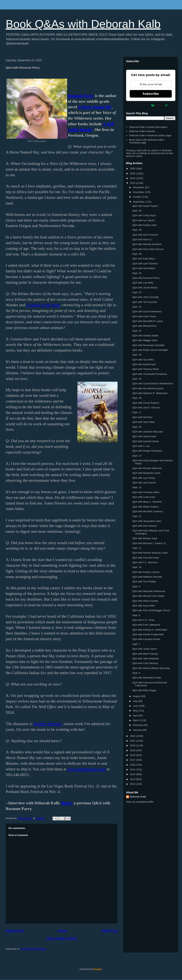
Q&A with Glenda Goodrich (147, 244)
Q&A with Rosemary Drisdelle (148, 345)
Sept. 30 (137, 211)
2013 (133, 779)
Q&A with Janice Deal (144, 436)
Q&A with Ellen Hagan (144, 690)
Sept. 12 (137, 516)
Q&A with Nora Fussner (145, 235)
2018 (133, 755)
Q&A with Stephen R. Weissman (150, 393)
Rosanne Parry (81, 96)
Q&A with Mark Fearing (145, 654)
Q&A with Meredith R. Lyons (147, 321)
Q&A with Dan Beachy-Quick (148, 388)
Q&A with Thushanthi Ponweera (149, 374)
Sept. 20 (137, 355)
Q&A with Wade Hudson (145, 507)
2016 (133, 765)
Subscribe (151, 94)
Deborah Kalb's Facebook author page (150, 135)
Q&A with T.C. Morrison (145, 562)
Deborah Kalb (138, 797)
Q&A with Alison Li (142, 239)
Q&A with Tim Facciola (144, 302)
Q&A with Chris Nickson (145, 663)
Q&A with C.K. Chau (143, 620)
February (138, 725)
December (139, 187)
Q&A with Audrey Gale (144, 225)
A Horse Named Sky (95, 107)
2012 (133, 784)
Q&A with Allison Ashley (145, 601)
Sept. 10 (137, 567)
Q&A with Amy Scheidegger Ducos (151, 610)
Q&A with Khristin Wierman (147, 468)
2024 (133, 178)
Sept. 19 (137, 379)
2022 (133, 736)
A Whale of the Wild (43, 305)
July (135, 701)
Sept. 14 (137, 456)
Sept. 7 (136, 644)
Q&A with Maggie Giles (145, 340)
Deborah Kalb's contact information (148, 127)
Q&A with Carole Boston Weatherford (152, 383)
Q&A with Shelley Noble (145, 336)
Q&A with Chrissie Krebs (146, 558)
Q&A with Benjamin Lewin (146, 473)
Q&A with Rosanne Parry (146, 278)
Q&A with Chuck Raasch (146, 403)
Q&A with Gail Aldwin (144, 268)
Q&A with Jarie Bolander (146, 658)
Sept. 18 (137, 398)
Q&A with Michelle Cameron (147, 511)
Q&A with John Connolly (145, 297)
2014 (133, 774)
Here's (67, 803)
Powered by (151, 105)
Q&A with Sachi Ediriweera (147, 311)
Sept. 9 (136, 586)
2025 (133, 174)
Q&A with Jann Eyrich (144, 483)
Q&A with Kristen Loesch (146, 572)
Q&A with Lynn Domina (145, 264)
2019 (133, 750)
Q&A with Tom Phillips (144, 582)
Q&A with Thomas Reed (145, 369)
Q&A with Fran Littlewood (146, 625)
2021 (133, 741)
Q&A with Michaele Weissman (149, 591)
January (138, 730)
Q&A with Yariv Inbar (143, 422)
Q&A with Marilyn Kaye (145, 538)
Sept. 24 (137, 273)
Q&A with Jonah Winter (145, 288)
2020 (133, 745)
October (138, 197)
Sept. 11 (137, 548)
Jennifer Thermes (47, 724)
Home (62, 931)
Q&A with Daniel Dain (144, 364)
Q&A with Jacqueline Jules (147, 521)
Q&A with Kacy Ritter (144, 606)
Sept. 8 (136, 615)
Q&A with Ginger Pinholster (147, 451)
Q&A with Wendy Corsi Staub (148, 596)
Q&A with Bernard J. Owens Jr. (149, 543)
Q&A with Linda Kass (144, 497)
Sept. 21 (137, 331)
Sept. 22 (137, 307)
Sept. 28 (137, 254)
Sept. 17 (137, 412)
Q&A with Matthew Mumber (147, 577)
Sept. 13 (137, 487)
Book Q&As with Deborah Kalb (83, 24)
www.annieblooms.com (86, 769)
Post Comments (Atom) (34, 949)
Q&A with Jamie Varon (144, 649)
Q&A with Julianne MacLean (148, 432)
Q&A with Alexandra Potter (147, 678)
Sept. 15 (137, 427)
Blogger (97, 969)
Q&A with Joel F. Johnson (146, 408)
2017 (133, 760)
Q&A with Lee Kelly (143, 283)
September (139, 202)
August (137, 696)
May (136, 711)
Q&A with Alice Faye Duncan (148, 249)
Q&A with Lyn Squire (143, 220)
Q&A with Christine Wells (146, 492)
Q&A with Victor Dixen (144, 316)
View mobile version (62, 938)
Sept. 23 (137, 292)
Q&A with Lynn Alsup (144, 478)
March (137, 720)
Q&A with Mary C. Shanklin (147, 502)
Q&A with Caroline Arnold (146, 639)
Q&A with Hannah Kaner (146, 441)
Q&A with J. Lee (141, 446)
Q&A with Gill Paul (142, 417)
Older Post (109, 931)
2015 (133, 770)
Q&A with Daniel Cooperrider (148, 634)
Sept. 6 (136, 673)
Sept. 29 (137, 230)
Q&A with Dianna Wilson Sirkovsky (151, 668)
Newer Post (15, 931)
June (136, 706)
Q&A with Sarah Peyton (145, 206)
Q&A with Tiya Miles (143, 360)
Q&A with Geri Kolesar (144, 526)
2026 (133, 169)
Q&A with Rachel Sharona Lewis (150, 553)
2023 (133, 183)
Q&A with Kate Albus (143, 259)
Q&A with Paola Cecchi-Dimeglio (150, 350)
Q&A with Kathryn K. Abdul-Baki (150, 630)
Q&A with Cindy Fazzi (144, 215)
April (136, 716)
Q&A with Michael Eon (144, 326)
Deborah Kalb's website (142, 131)
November (139, 192)
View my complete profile (140, 802)
